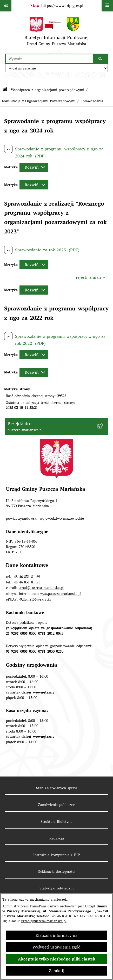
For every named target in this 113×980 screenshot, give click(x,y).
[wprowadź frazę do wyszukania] (49, 59)
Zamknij (57, 971)
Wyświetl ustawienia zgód (56, 947)
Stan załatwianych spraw (56, 788)
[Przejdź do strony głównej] (56, 33)
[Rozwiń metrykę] (34, 167)
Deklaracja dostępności (57, 871)
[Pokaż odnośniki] (6, 6)
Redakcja (57, 838)
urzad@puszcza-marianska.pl (44, 921)
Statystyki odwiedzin (56, 888)
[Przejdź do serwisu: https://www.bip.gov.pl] (56, 6)
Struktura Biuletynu (57, 822)
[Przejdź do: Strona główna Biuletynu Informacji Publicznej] (5, 90)
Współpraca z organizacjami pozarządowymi (48, 90)
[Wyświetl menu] (107, 6)
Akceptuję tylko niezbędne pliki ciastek (57, 959)
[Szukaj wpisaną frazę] (101, 59)
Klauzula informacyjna (56, 935)
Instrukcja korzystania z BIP (56, 855)
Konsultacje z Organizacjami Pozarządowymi (39, 101)
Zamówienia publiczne (56, 805)
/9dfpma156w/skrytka (35, 599)
